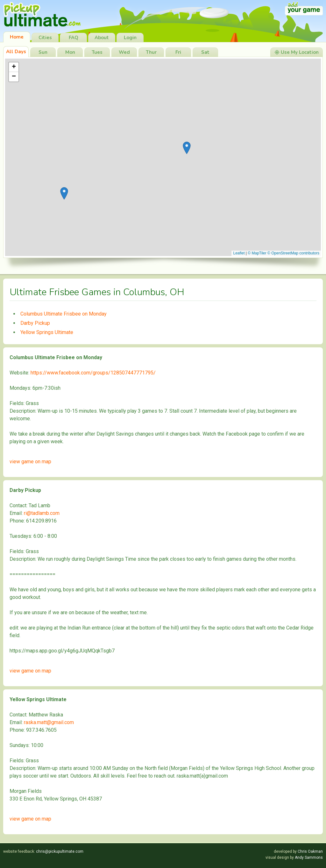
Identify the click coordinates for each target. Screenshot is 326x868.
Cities (45, 38)
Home (17, 37)
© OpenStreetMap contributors (293, 253)
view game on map (30, 462)
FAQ (74, 38)
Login (130, 38)
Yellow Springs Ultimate (47, 332)
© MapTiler (257, 253)
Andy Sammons (309, 857)
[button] (187, 148)
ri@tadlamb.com (42, 513)
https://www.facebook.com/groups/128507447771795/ (93, 373)
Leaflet (239, 253)
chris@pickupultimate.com (60, 851)
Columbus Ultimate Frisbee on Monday (64, 314)
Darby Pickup (35, 323)
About (102, 38)
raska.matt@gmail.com (49, 722)
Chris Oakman (310, 851)
